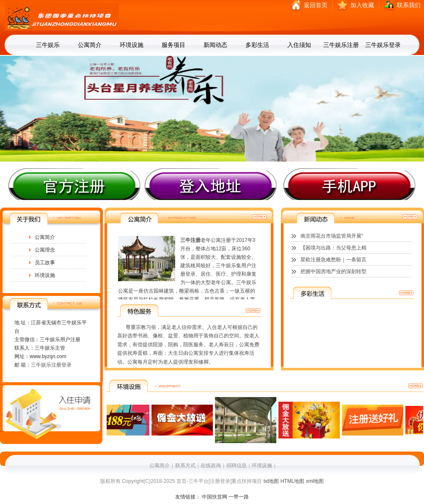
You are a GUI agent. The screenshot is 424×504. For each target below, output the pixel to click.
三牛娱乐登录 (383, 45)
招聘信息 (237, 466)
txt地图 (271, 481)
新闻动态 (215, 45)
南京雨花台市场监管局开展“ (332, 236)
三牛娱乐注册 (341, 45)
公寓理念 (45, 250)
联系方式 (185, 466)
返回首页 (316, 5)
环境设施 (132, 45)
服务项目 (173, 45)
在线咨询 (211, 466)
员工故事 (45, 263)
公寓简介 (90, 45)
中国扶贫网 (215, 497)
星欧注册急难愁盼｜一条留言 (333, 260)
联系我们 (409, 5)
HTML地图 (293, 481)
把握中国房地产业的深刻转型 (333, 271)
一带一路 (239, 497)
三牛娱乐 (48, 45)
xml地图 (315, 481)
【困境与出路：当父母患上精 (333, 248)
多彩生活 (257, 45)
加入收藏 (362, 5)
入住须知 (299, 45)
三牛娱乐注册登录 (51, 365)
